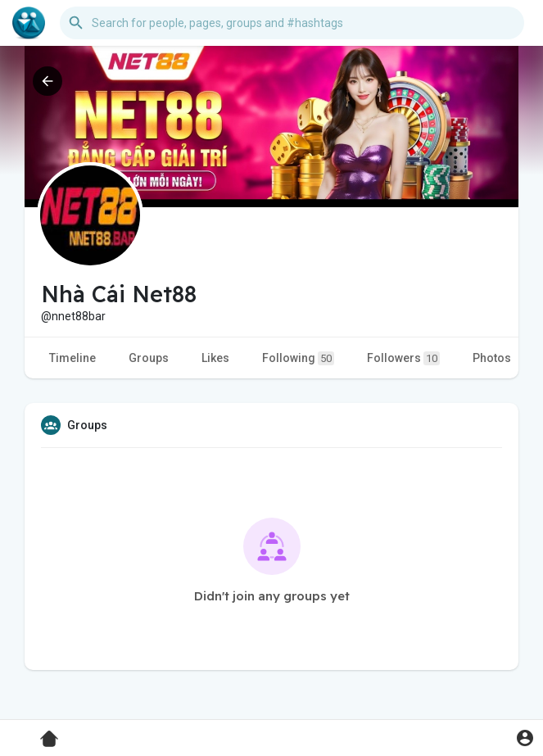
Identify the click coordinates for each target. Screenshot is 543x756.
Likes (215, 358)
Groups (149, 358)
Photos (492, 358)
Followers (403, 358)
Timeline (72, 358)
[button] (292, 23)
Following (298, 358)
